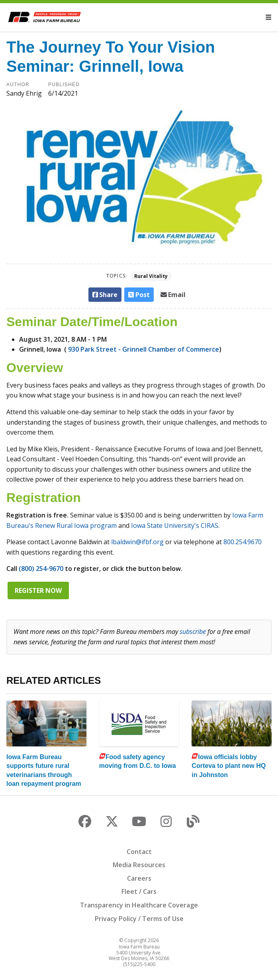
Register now (38, 590)
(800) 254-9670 (41, 569)
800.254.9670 (243, 542)
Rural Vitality (151, 276)
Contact (139, 852)
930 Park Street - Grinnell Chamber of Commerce (144, 349)
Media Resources (139, 865)
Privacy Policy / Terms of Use (139, 919)
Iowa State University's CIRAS (175, 525)
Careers (139, 878)
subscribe (193, 632)
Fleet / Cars (139, 891)
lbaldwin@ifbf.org (137, 542)
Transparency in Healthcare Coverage (139, 905)
